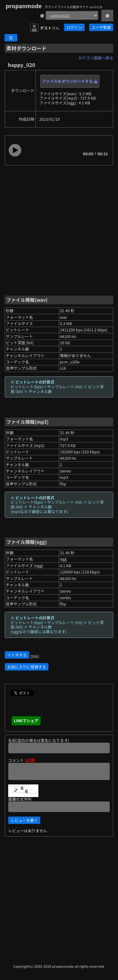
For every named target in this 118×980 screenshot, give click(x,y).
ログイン (74, 27)
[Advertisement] (59, 230)
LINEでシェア (26, 721)
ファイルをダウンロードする (70, 81)
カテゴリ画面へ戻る (96, 58)
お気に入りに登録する (27, 667)
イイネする (17, 655)
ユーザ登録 (101, 27)
